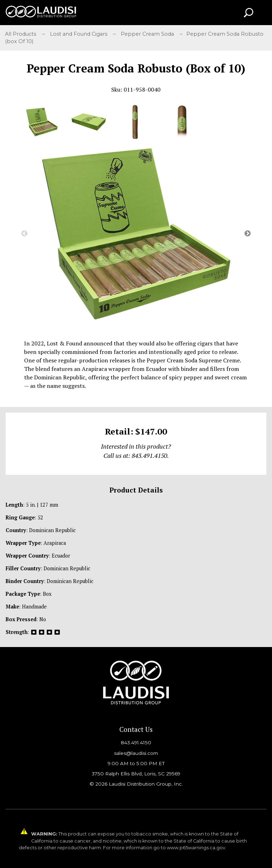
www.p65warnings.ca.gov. (197, 848)
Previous (24, 234)
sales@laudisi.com (136, 753)
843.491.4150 (136, 742)
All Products (21, 34)
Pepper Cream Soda (148, 34)
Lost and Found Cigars (79, 34)
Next (248, 234)
